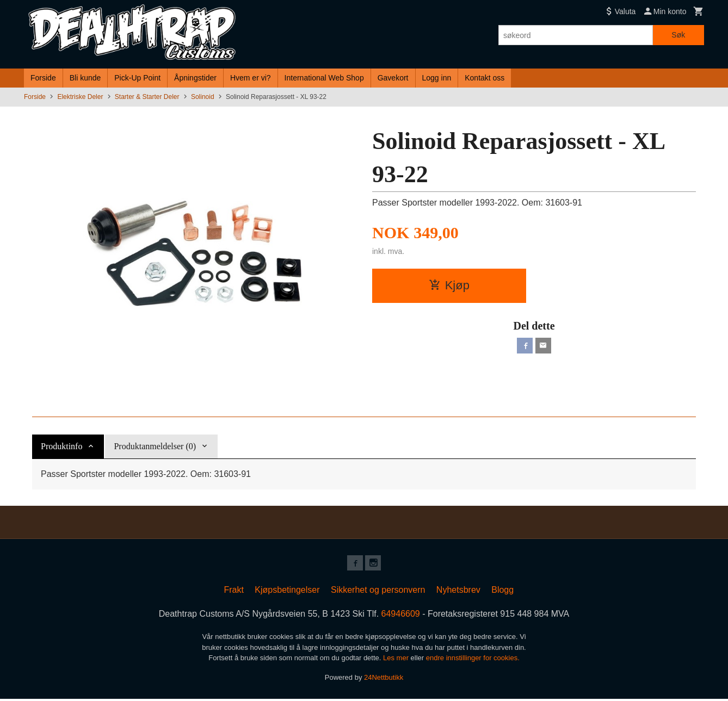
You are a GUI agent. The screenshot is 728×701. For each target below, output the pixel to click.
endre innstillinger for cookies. (473, 660)
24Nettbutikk (384, 679)
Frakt (233, 592)
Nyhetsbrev (458, 592)
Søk (678, 35)
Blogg (502, 592)
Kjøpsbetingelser (287, 592)
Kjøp (449, 285)
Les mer (397, 660)
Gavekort (393, 78)
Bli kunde (85, 78)
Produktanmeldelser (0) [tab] (155, 446)
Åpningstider (195, 78)
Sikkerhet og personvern (378, 592)
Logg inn (437, 78)
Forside (43, 78)
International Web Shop (324, 78)
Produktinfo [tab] (61, 446)
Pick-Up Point (137, 78)
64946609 (401, 616)
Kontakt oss (485, 78)
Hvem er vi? (251, 78)
